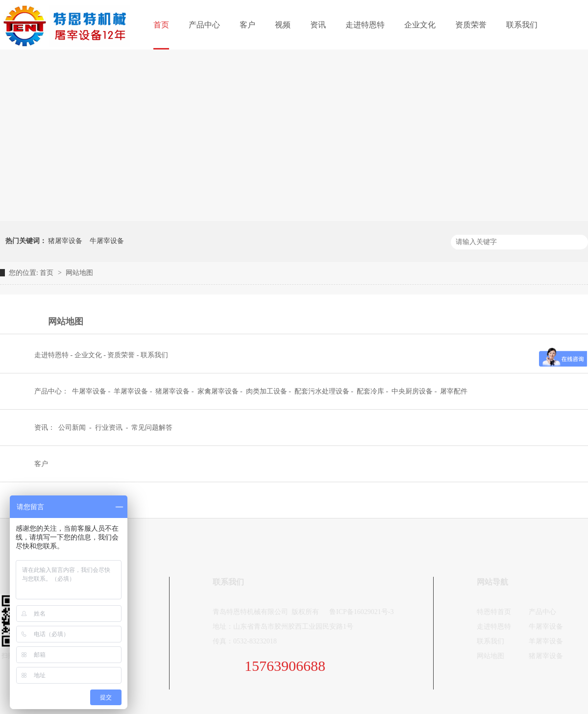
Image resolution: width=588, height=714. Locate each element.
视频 (283, 25)
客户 (247, 25)
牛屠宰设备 (107, 241)
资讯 (318, 25)
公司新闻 (73, 428)
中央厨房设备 (412, 391)
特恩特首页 (494, 612)
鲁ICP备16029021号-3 (361, 612)
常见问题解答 (152, 428)
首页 (161, 25)
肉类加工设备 (267, 391)
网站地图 (79, 273)
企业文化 (420, 25)
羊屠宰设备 (131, 391)
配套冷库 (370, 391)
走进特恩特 (365, 25)
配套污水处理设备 (322, 391)
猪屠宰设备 (65, 241)
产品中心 (204, 25)
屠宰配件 (454, 391)
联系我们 (522, 25)
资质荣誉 (471, 25)
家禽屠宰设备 (218, 391)
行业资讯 (110, 428)
